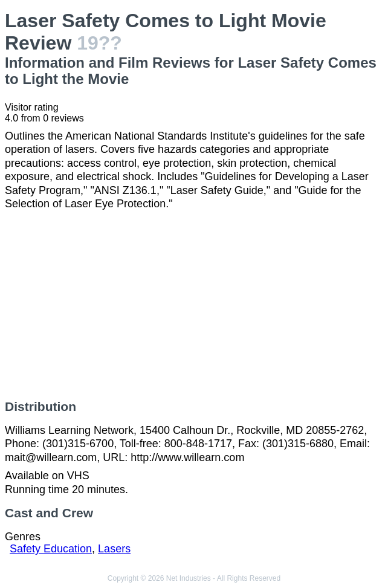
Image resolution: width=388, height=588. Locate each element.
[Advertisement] (194, 305)
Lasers (114, 549)
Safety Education (51, 549)
